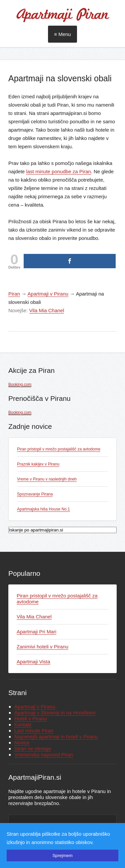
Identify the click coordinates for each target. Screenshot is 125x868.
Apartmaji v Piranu (48, 294)
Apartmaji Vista (33, 662)
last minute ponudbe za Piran (58, 171)
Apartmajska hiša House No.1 (43, 509)
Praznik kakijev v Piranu (38, 464)
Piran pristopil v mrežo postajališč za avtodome (59, 449)
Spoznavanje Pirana (35, 494)
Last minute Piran (34, 731)
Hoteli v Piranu (31, 719)
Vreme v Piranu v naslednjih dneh (47, 479)
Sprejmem (62, 856)
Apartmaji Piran (62, 15)
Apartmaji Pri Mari (36, 632)
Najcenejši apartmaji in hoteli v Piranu (56, 737)
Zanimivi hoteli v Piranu (42, 647)
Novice (22, 743)
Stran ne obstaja (32, 749)
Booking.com (20, 385)
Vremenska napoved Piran (44, 755)
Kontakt (23, 725)
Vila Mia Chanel (47, 310)
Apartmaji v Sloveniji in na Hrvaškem (55, 713)
